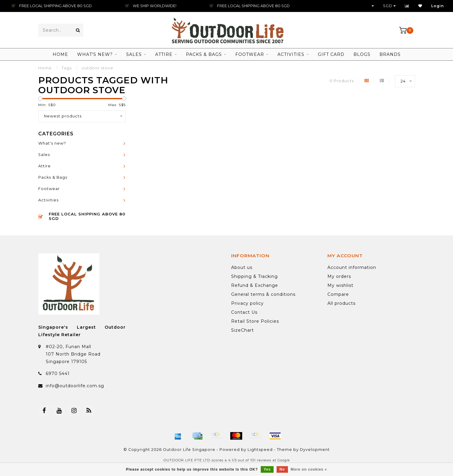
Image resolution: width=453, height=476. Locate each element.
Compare (338, 294)
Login (438, 6)
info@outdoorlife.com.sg (75, 386)
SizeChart (242, 330)
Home (60, 54)
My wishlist (340, 285)
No (282, 469)
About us (242, 267)
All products (341, 303)
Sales (134, 54)
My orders (339, 276)
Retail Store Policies (255, 321)
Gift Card (331, 54)
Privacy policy (247, 303)
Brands (390, 54)
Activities (291, 54)
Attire (164, 54)
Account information (352, 267)
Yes (267, 469)
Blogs (362, 54)
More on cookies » (309, 469)
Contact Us (244, 312)
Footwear (250, 54)
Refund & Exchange (255, 285)
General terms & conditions (263, 294)
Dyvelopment (315, 450)
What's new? (95, 54)
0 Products (342, 81)
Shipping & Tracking (254, 276)
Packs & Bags (204, 54)
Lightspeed (260, 450)
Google (284, 460)
